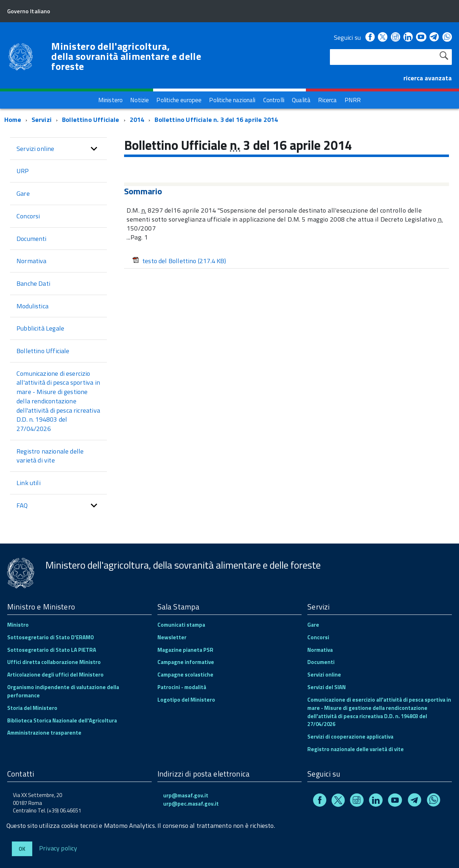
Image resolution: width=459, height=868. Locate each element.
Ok (22, 849)
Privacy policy (58, 848)
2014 (137, 120)
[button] (94, 149)
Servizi (42, 120)
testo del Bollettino (179, 261)
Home (13, 120)
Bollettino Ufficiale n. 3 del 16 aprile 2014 (216, 120)
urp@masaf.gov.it (186, 795)
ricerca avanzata (428, 78)
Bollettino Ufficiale (91, 120)
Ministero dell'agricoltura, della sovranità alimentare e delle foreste (126, 56)
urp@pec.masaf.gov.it (191, 804)
